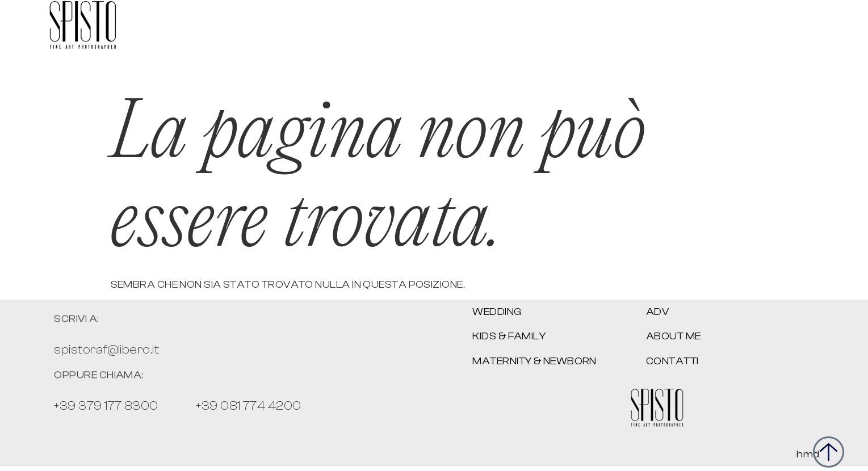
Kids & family (509, 336)
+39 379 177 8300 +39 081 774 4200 (177, 406)
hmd (808, 454)
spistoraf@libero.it (106, 350)
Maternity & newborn (534, 361)
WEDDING (497, 312)
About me (674, 336)
